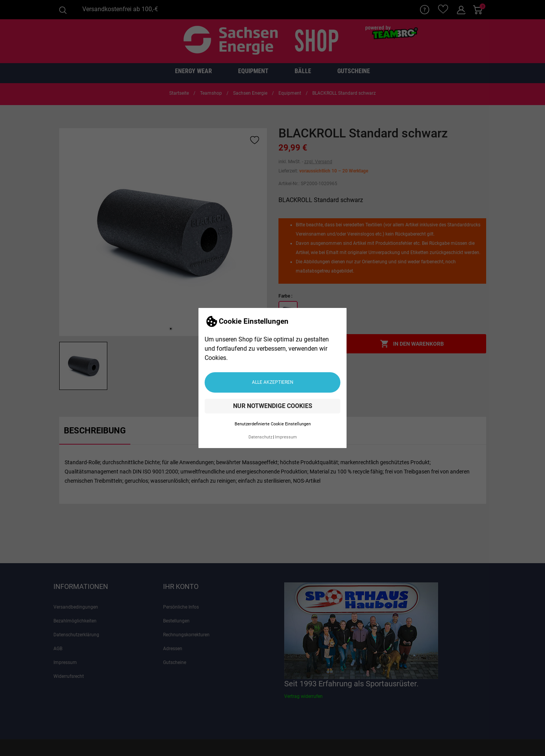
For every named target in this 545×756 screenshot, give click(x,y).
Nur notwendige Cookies (273, 406)
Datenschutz (260, 437)
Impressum (286, 437)
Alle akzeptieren (273, 382)
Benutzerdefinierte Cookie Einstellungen (273, 424)
